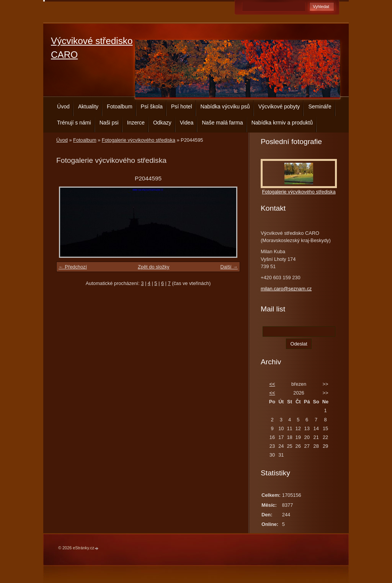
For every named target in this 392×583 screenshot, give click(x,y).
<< (272, 384)
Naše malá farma (222, 123)
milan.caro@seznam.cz (286, 289)
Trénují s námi (74, 123)
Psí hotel (182, 106)
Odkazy (162, 123)
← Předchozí (73, 267)
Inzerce (136, 123)
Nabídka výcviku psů (225, 106)
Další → (229, 267)
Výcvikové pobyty (279, 106)
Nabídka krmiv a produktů (282, 123)
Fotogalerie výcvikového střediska (139, 140)
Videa (187, 123)
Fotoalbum (120, 106)
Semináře (320, 106)
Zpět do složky (154, 267)
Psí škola (152, 106)
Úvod (63, 106)
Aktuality (88, 106)
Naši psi (109, 123)
